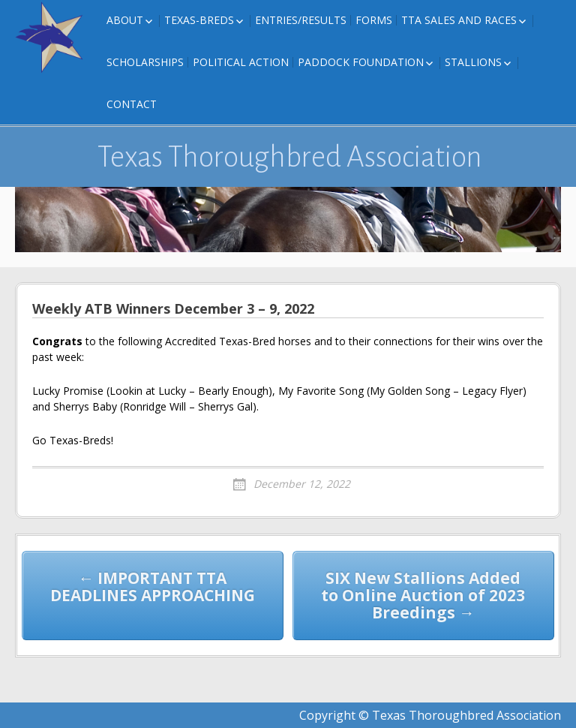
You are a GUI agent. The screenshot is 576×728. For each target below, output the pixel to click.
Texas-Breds (199, 20)
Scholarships (145, 62)
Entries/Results (301, 20)
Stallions (473, 62)
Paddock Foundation (361, 62)
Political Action (241, 62)
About (125, 20)
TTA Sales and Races (459, 20)
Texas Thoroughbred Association (290, 157)
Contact (132, 104)
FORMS (374, 20)
